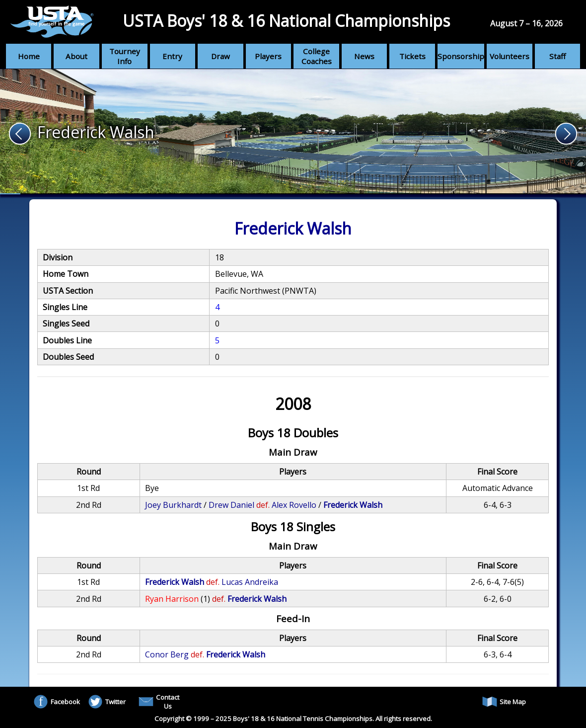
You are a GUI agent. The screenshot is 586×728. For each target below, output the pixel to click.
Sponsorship (461, 56)
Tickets (412, 56)
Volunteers (510, 56)
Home (29, 56)
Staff (557, 56)
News (364, 56)
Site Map (504, 702)
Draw (220, 56)
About (76, 56)
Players (268, 56)
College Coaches (317, 56)
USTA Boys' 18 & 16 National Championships (286, 21)
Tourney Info (125, 56)
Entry (172, 56)
